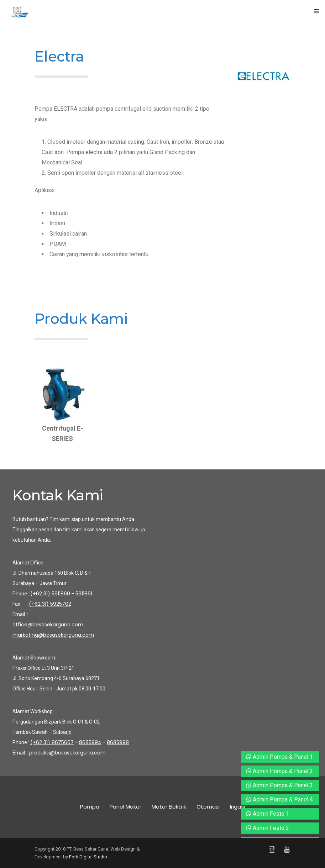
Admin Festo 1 (268, 814)
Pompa (90, 807)
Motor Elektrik (169, 807)
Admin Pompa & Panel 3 (280, 785)
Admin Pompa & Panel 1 (280, 757)
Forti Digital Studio (88, 857)
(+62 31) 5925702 (50, 604)
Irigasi (237, 807)
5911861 (84, 594)
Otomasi (208, 807)
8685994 (90, 742)
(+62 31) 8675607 (52, 742)
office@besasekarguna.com (48, 625)
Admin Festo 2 (268, 828)
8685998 (118, 742)
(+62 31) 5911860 (50, 594)
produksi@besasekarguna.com (67, 753)
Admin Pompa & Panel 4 (280, 799)
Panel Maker (125, 807)
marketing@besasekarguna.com (53, 635)
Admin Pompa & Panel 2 (280, 771)
